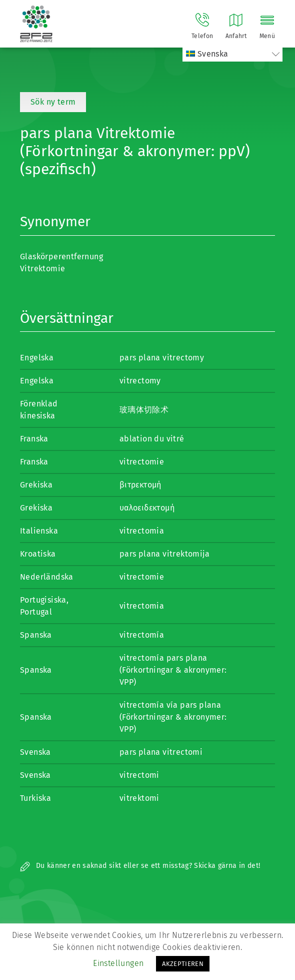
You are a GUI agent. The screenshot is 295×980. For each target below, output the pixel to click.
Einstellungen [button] (118, 963)
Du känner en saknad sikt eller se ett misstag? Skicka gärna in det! (140, 866)
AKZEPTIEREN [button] (183, 964)
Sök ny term (53, 102)
